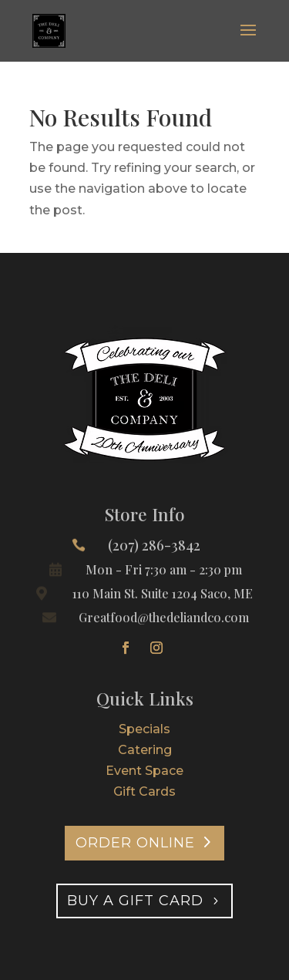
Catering (145, 750)
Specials (144, 729)
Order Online (135, 843)
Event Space (144, 771)
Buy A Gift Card (135, 901)
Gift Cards (144, 791)
